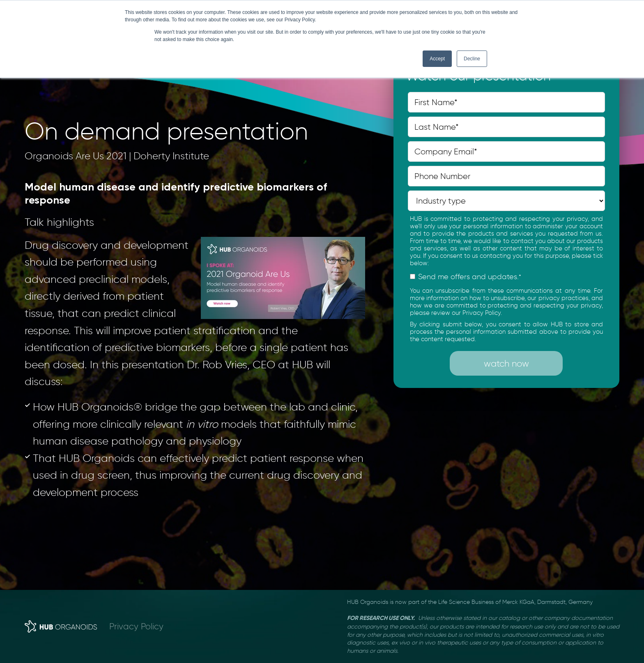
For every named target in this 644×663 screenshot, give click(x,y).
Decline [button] (472, 59)
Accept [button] (437, 59)
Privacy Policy (136, 626)
